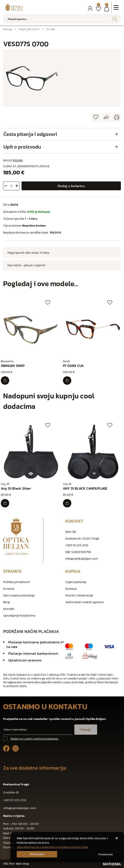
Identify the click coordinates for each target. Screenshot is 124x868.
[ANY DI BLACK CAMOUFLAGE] (67, 503)
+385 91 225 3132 (77, 545)
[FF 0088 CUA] (67, 381)
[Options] (105, 854)
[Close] (37, 854)
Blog (6, 602)
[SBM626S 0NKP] (5, 381)
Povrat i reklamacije (79, 595)
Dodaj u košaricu (71, 186)
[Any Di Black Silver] (5, 503)
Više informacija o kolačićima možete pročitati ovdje (52, 847)
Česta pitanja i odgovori (30, 134)
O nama (9, 588)
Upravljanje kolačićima (19, 615)
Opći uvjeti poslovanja (19, 595)
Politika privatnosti (17, 582)
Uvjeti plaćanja (76, 582)
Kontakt (9, 609)
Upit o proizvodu (22, 147)
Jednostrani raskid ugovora (84, 602)
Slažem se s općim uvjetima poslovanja (34, 739)
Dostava (71, 588)
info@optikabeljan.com (82, 558)
